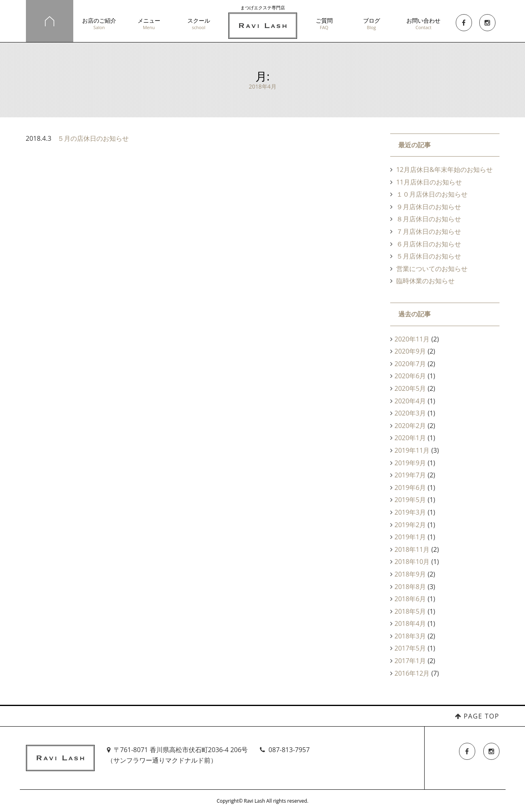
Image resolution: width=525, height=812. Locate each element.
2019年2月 (410, 525)
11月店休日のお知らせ (429, 182)
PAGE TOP (481, 716)
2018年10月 (412, 562)
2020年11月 (412, 339)
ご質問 (324, 23)
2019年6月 (410, 488)
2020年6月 (410, 376)
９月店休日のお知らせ (429, 207)
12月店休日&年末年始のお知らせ (444, 170)
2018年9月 (410, 574)
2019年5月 (410, 500)
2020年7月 (410, 364)
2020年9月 (410, 351)
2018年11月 (412, 549)
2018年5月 (410, 611)
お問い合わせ (423, 23)
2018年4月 (410, 623)
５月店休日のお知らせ (429, 256)
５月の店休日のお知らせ (93, 138)
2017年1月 (410, 661)
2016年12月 (412, 673)
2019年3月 (410, 512)
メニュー (149, 23)
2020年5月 (410, 388)
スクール (199, 23)
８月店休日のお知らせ (429, 219)
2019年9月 (410, 463)
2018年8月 (410, 587)
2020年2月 (410, 426)
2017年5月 (410, 648)
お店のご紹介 (99, 23)
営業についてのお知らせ (432, 269)
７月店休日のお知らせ (429, 231)
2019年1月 (410, 537)
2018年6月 (410, 599)
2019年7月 (410, 475)
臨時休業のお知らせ (425, 281)
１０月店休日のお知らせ (432, 194)
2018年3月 (410, 636)
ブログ (371, 23)
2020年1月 (410, 438)
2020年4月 (410, 401)
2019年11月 (412, 450)
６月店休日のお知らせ (429, 244)
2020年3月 (410, 413)
